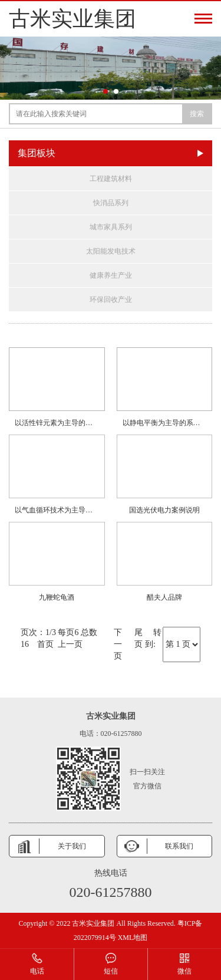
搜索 (197, 114)
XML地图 (133, 938)
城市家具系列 (111, 227)
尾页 (138, 638)
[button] (105, 91)
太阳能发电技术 (111, 251)
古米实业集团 (72, 19)
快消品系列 (111, 203)
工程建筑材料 (111, 179)
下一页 (118, 644)
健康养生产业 (111, 275)
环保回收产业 (111, 300)
